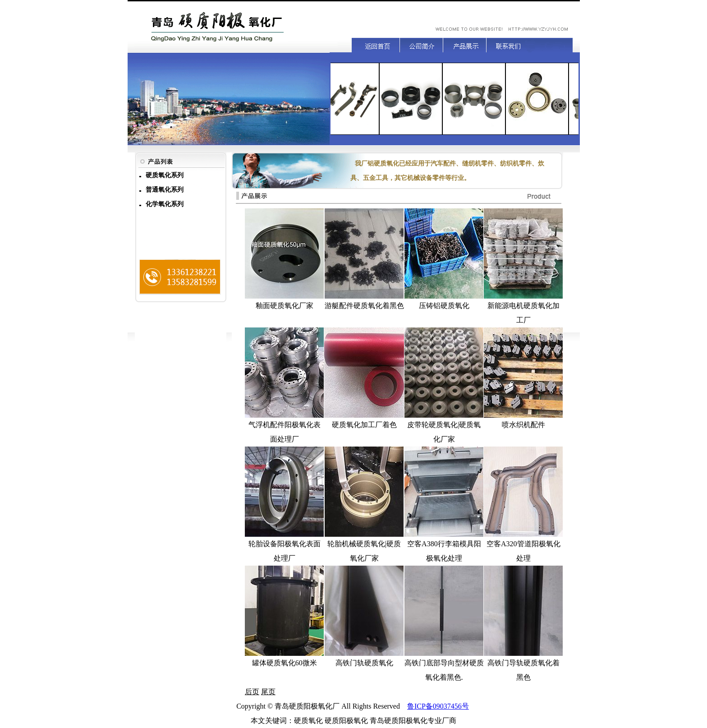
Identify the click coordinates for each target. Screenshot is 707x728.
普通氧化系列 (165, 190)
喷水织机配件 (523, 425)
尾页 (268, 692)
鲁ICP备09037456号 (438, 706)
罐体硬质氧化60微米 (285, 663)
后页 (252, 692)
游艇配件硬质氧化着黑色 (364, 306)
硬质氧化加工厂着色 (364, 425)
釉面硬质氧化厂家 (285, 306)
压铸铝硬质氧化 (444, 306)
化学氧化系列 (165, 204)
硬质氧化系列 (165, 175)
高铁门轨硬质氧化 (364, 663)
